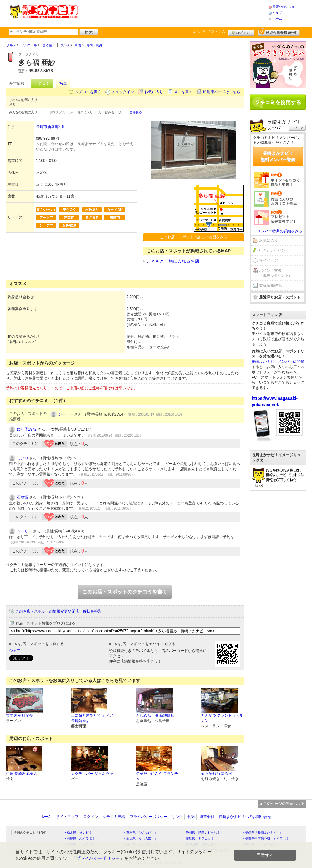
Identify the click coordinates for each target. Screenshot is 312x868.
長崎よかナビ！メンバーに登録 (278, 361)
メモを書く (183, 92)
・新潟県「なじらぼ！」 (140, 838)
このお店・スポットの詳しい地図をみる (194, 237)
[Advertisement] (173, 13)
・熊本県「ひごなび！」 (140, 833)
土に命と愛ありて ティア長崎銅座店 (92, 718)
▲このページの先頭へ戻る (282, 804)
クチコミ (42, 83)
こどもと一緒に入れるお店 (173, 261)
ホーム (277, 19)
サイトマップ (67, 817)
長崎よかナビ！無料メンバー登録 (278, 156)
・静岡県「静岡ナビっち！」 (203, 833)
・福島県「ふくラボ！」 (81, 838)
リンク (177, 817)
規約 (191, 817)
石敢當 (23, 497)
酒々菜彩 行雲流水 (216, 774)
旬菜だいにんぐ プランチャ (157, 776)
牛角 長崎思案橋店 (21, 774)
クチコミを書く (88, 92)
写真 (63, 83)
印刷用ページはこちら (222, 92)
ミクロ (23, 458)
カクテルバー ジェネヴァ (92, 774)
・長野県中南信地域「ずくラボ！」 (267, 838)
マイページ (269, 260)
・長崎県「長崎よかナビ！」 (262, 833)
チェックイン (123, 92)
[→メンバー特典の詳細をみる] (278, 231)
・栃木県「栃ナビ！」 (79, 833)
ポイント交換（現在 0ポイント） (276, 273)
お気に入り (154, 92)
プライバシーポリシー (148, 817)
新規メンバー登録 (279, 32)
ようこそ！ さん (209, 31)
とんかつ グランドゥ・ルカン (222, 718)
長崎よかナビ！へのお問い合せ (245, 817)
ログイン (241, 32)
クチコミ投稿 (114, 817)
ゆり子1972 (27, 429)
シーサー (66, 414)
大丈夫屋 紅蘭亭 (20, 715)
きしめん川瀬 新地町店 (155, 715)
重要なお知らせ (284, 7)
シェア (15, 651)
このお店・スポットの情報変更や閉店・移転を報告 (58, 611)
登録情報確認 (270, 285)
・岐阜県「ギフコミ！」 (200, 838)
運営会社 (207, 817)
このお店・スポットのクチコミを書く (125, 592)
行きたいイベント (274, 250)
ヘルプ (277, 13)
